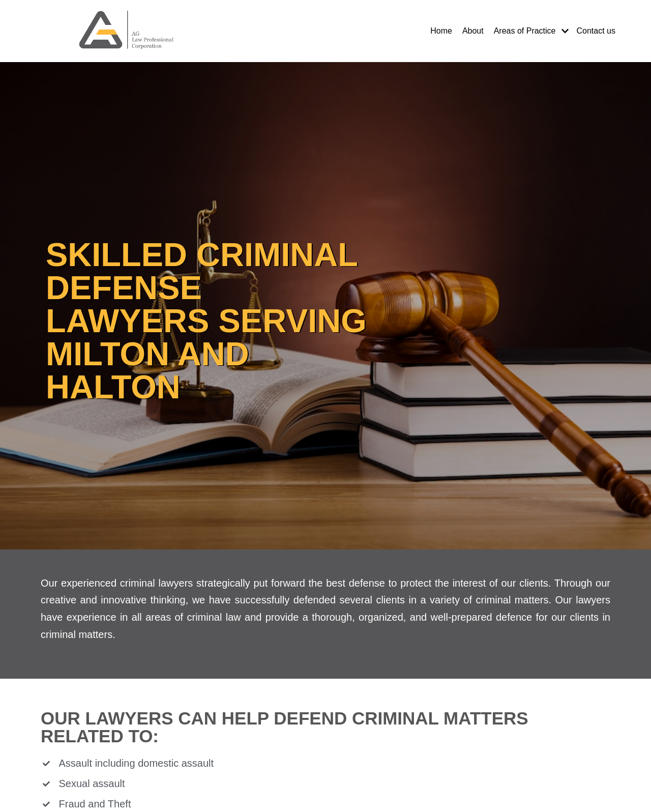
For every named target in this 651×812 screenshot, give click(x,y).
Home (441, 31)
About (473, 31)
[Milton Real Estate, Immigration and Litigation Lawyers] (127, 31)
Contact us (596, 31)
